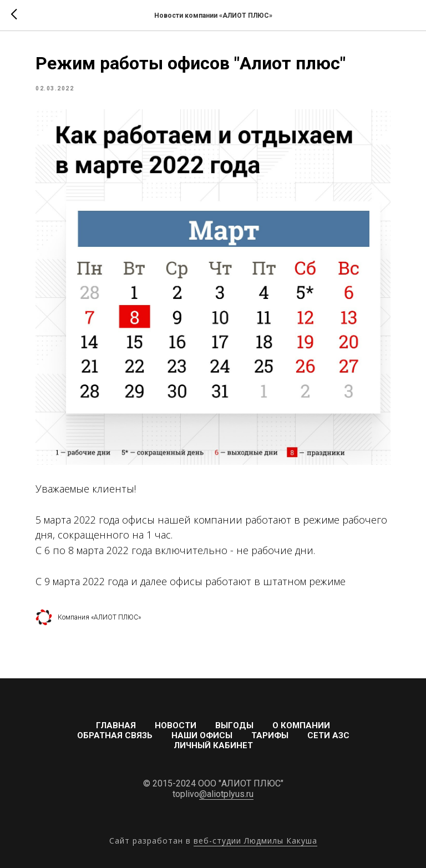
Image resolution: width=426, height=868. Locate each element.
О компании (301, 725)
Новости (176, 725)
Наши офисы (202, 735)
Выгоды (234, 725)
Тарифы (270, 735)
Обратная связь (115, 735)
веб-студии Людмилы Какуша (255, 841)
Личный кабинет (213, 745)
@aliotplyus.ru (226, 794)
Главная (116, 725)
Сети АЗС (328, 735)
